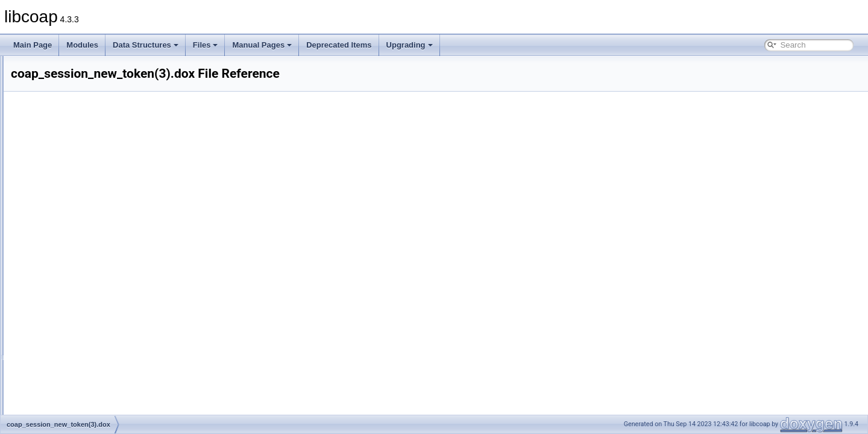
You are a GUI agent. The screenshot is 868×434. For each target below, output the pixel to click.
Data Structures (146, 45)
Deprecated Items (339, 45)
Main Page (33, 45)
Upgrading (410, 45)
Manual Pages (262, 45)
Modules (82, 45)
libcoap (22, 66)
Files (206, 45)
